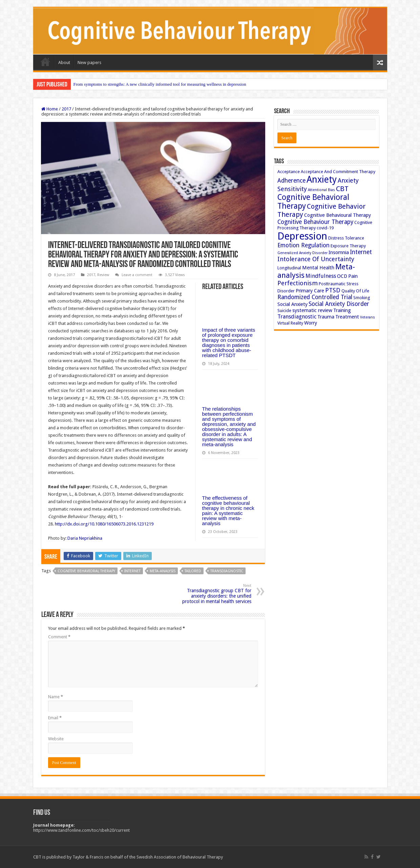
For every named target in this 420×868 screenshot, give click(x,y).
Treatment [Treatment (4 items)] (347, 317)
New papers (89, 63)
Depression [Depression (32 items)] (302, 236)
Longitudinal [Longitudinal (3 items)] (289, 268)
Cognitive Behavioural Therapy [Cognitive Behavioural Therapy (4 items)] (338, 215)
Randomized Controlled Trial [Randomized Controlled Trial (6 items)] (315, 297)
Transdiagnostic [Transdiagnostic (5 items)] (297, 317)
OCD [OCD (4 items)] (342, 276)
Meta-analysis (163, 571)
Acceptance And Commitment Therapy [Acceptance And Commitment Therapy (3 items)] (338, 172)
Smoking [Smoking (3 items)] (362, 298)
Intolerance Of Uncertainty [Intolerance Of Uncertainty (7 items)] (316, 259)
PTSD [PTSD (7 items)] (333, 290)
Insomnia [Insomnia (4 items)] (339, 252)
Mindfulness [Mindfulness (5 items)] (321, 276)
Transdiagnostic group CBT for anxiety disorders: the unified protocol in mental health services (217, 594)
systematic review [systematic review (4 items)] (312, 310)
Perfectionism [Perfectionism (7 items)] (298, 283)
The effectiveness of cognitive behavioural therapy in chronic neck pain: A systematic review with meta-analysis (228, 511)
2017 (66, 109)
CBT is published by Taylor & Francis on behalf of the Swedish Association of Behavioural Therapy (128, 857)
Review (103, 275)
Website (56, 739)
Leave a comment (137, 275)
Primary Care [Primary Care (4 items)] (310, 291)
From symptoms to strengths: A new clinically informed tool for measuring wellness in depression (160, 84)
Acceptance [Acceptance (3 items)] (289, 172)
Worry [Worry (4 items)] (311, 323)
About (64, 63)
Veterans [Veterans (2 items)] (367, 317)
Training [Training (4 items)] (342, 310)
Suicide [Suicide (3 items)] (284, 311)
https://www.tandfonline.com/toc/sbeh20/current (81, 830)
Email (55, 718)
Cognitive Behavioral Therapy (86, 571)
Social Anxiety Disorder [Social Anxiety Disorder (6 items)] (339, 304)
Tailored (193, 571)
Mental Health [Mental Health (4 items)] (318, 268)
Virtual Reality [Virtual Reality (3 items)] (290, 323)
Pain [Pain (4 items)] (353, 276)
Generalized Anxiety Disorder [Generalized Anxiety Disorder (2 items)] (302, 253)
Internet (132, 571)
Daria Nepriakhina (85, 538)
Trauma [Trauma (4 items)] (326, 317)
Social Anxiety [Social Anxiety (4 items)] (292, 304)
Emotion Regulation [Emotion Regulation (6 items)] (303, 245)
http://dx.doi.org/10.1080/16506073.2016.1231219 (104, 524)
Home (45, 62)
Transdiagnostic (227, 571)
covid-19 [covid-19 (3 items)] (325, 228)
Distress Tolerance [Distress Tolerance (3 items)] (346, 238)
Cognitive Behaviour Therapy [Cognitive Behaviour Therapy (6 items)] (315, 222)
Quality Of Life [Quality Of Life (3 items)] (355, 291)
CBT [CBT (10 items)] (342, 189)
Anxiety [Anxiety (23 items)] (322, 179)
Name (56, 697)
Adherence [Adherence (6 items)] (291, 181)
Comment (59, 637)
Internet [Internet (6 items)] (361, 252)
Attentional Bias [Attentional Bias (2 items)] (321, 190)
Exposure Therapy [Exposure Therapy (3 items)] (348, 246)
